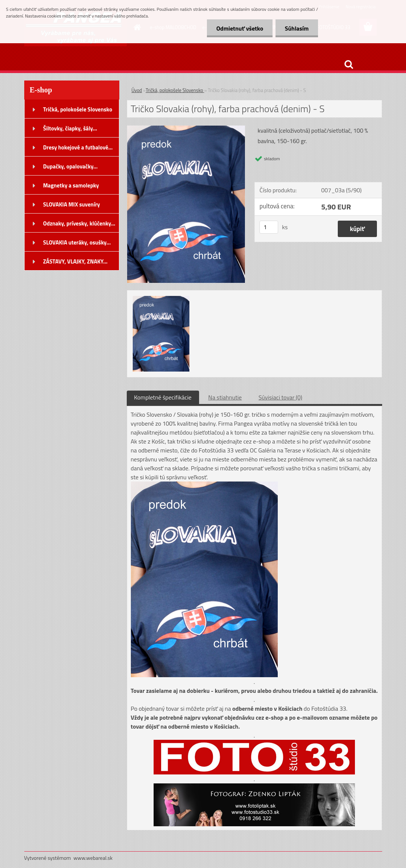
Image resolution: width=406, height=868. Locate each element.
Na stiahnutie (225, 397)
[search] (349, 64)
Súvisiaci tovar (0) (280, 397)
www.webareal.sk (93, 858)
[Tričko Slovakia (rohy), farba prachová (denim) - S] (186, 129)
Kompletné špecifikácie (163, 397)
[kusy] (269, 227)
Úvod (137, 90)
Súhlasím (297, 28)
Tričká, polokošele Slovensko (175, 90)
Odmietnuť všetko (240, 28)
